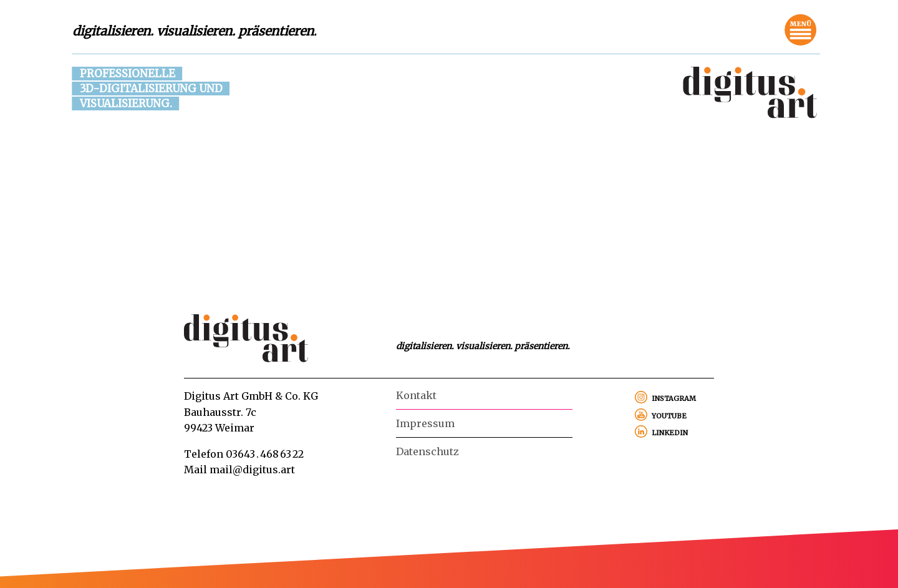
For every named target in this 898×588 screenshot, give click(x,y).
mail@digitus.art (252, 470)
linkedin (670, 431)
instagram (674, 397)
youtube (669, 415)
